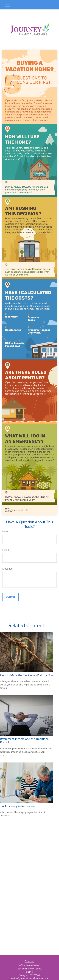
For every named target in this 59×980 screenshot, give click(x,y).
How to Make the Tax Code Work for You (26, 675)
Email (6, 550)
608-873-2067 (33, 965)
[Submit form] (10, 597)
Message (7, 569)
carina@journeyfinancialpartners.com (29, 978)
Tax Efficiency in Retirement (18, 806)
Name (6, 532)
